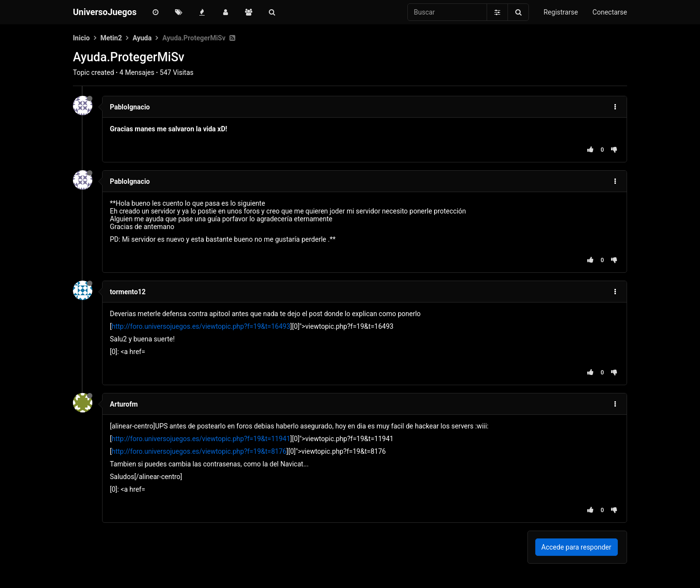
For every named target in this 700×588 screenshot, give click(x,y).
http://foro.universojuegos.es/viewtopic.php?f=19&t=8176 (199, 451)
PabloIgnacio (130, 107)
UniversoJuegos (105, 12)
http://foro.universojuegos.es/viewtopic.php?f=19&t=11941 (201, 439)
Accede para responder (577, 547)
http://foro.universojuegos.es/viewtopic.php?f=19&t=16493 (201, 326)
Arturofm (124, 404)
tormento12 (128, 292)
